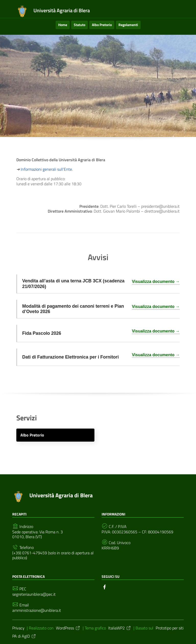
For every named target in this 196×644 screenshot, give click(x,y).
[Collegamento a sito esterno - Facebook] (105, 586)
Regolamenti (128, 25)
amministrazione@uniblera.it (37, 610)
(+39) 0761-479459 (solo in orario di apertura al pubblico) (53, 555)
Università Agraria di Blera (61, 495)
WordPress (68, 628)
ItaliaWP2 (120, 628)
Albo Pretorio (102, 25)
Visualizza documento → (156, 281)
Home (63, 25)
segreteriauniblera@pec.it (34, 594)
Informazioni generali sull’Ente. (47, 169)
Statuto (79, 25)
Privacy (18, 628)
